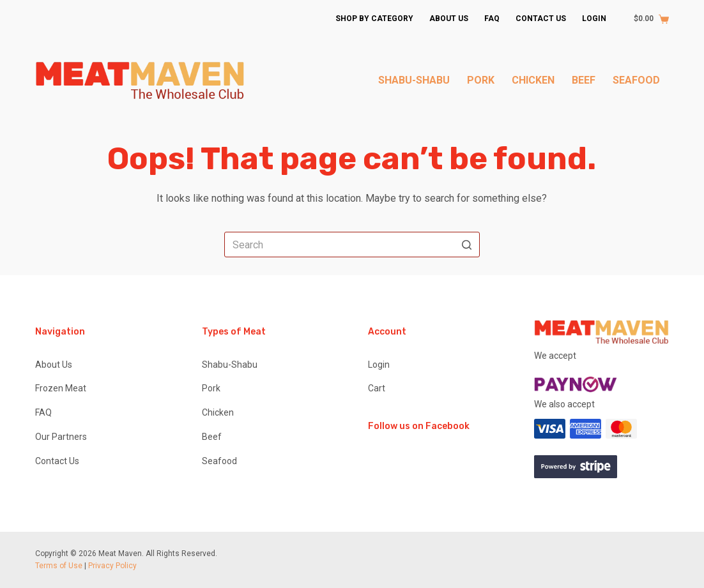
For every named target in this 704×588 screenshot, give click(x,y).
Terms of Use (59, 566)
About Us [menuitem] (449, 19)
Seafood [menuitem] (636, 80)
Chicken (218, 412)
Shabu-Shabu (230, 365)
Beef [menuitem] (584, 80)
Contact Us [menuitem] (541, 19)
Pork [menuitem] (481, 80)
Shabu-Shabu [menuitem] (414, 80)
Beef (212, 437)
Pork (211, 388)
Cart (377, 388)
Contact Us (57, 461)
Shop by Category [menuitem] (374, 19)
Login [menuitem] (594, 19)
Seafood (219, 461)
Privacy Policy (112, 566)
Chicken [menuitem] (533, 80)
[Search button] (467, 245)
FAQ (43, 412)
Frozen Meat (61, 388)
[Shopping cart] (645, 19)
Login (379, 365)
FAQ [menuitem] (492, 19)
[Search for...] (352, 245)
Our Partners (61, 437)
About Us (54, 365)
